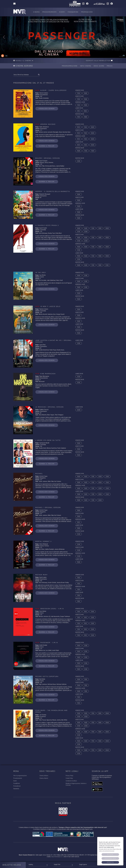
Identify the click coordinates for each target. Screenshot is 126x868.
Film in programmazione (20, 776)
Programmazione (70, 66)
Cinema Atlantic (44, 778)
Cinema (37, 12)
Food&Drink (73, 12)
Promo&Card (87, 12)
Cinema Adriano (44, 776)
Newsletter (16, 789)
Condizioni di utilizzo (71, 781)
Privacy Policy (69, 776)
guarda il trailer (47, 146)
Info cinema (86, 66)
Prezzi (110, 66)
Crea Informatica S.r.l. (57, 857)
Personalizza (110, 858)
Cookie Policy (69, 778)
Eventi (62, 12)
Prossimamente (50, 12)
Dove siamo (99, 66)
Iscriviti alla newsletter (99, 61)
